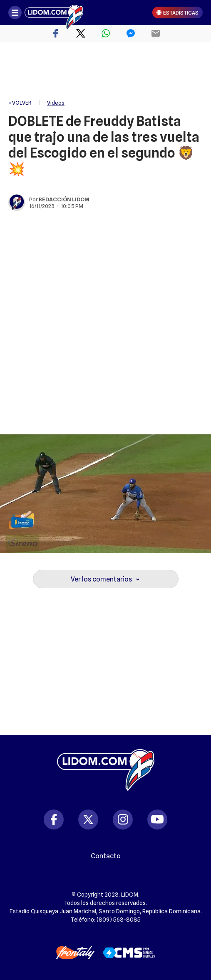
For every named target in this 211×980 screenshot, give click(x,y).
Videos (56, 103)
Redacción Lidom (64, 199)
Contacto (106, 856)
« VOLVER (20, 103)
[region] (106, 71)
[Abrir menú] (15, 13)
